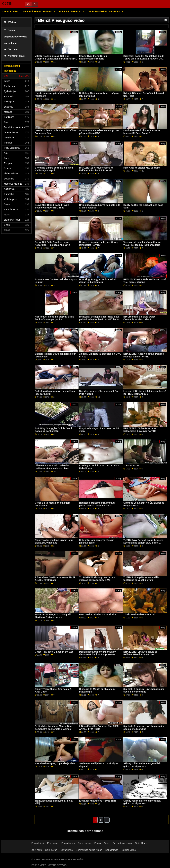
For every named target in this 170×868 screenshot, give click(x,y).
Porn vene (53, 843)
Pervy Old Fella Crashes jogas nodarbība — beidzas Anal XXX (52, 244)
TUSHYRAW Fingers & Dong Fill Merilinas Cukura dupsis (53, 616)
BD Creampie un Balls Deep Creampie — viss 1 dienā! (139, 318)
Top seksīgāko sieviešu (105, 11)
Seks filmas (141, 843)
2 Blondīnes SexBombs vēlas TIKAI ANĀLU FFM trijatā (55, 579)
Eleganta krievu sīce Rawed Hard (98, 801)
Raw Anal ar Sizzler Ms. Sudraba (142, 168)
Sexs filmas (66, 850)
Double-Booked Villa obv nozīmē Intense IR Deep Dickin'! (142, 132)
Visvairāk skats (14, 56)
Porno (98, 843)
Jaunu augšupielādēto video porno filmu (16, 37)
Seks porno (51, 850)
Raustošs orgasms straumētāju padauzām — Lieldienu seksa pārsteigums (97, 506)
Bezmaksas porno (122, 843)
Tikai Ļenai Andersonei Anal (139, 614)
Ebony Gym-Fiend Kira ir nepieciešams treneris (93, 57)
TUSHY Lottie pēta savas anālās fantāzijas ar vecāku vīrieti (141, 579)
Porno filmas (68, 843)
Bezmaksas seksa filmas (89, 850)
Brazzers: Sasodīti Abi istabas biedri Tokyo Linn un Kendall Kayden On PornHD (144, 59)
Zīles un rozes (131, 465)
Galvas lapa (10, 11)
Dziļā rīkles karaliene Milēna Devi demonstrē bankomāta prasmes (98, 653)
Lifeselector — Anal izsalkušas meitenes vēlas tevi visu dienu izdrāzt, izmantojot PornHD (52, 468)
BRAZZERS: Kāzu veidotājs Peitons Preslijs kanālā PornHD (144, 355)
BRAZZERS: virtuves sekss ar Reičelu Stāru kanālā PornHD (96, 169)
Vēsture (10, 22)
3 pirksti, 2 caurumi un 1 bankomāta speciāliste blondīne (144, 690)
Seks (107, 843)
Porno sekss (85, 843)
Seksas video (129, 850)
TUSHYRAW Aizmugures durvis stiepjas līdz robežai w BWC (97, 579)
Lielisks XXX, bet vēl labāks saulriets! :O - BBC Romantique (145, 392)
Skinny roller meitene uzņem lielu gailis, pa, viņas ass (54, 541)
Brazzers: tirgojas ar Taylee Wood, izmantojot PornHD (99, 244)
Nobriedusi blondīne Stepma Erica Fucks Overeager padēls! (54, 318)
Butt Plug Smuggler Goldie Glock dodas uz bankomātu (98, 281)
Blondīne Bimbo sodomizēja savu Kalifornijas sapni (54, 169)
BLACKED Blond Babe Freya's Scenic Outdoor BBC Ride (52, 206)
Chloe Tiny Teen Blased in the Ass (54, 652)
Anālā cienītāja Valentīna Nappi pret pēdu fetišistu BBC (99, 132)
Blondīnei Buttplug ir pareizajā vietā (55, 763)
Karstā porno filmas (38, 11)
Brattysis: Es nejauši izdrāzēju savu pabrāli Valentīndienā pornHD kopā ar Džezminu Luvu (100, 319)
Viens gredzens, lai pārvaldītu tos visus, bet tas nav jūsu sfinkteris (142, 244)
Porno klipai (38, 843)
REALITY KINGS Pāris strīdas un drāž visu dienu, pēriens (145, 281)
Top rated (11, 49)
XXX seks (37, 850)
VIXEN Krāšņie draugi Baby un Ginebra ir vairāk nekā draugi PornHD (56, 57)
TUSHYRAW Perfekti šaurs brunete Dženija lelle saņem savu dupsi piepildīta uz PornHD (143, 543)
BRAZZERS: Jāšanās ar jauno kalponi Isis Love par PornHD (140, 430)
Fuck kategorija (71, 11)
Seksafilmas (112, 850)
